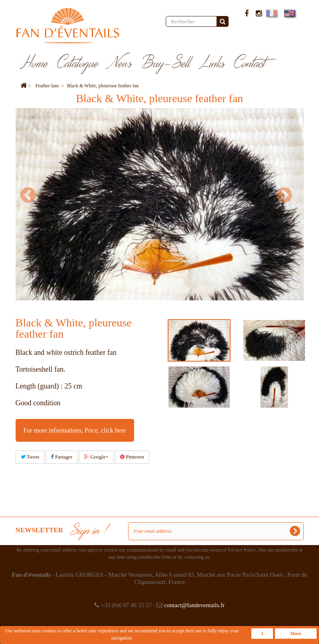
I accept (262, 635)
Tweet (30, 457)
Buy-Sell (166, 64)
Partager (62, 457)
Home (34, 64)
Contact (250, 64)
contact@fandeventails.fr (194, 605)
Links (213, 64)
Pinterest (132, 457)
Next (288, 195)
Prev (32, 195)
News (120, 64)
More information (296, 635)
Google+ (96, 457)
